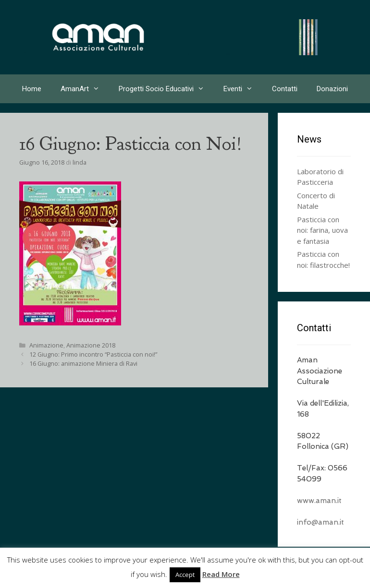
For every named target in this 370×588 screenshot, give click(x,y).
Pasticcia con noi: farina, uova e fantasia (322, 230)
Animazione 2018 (91, 345)
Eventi (243, 89)
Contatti (285, 89)
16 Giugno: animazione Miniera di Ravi (83, 363)
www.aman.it (319, 501)
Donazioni (332, 89)
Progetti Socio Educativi (166, 89)
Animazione (46, 345)
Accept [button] (185, 575)
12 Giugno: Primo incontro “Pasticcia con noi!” (93, 354)
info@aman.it (321, 522)
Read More (221, 574)
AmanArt (85, 89)
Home (32, 89)
